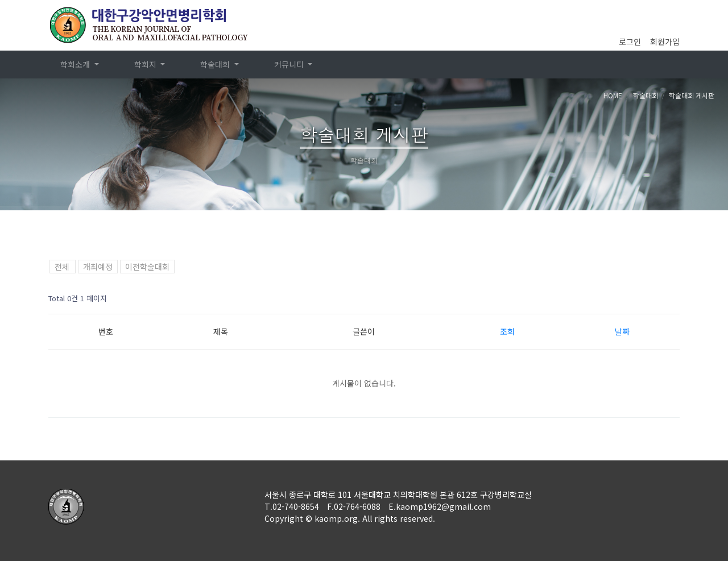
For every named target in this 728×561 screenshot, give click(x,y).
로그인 (630, 41)
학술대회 (216, 64)
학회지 (146, 64)
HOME (613, 95)
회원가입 (665, 41)
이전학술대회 (147, 267)
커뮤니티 (290, 64)
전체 (62, 267)
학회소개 (76, 64)
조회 (507, 331)
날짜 (622, 331)
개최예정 (98, 267)
